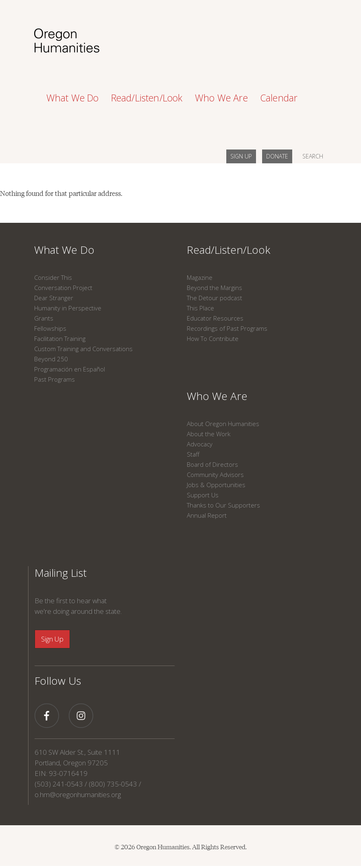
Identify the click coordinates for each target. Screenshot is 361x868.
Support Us (203, 495)
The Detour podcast (214, 298)
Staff (193, 454)
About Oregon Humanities (223, 424)
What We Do (64, 250)
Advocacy (200, 444)
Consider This (53, 277)
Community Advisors (215, 475)
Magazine (200, 277)
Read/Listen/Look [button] (147, 98)
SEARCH (313, 156)
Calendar (279, 98)
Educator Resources (215, 318)
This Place (200, 308)
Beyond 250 (51, 359)
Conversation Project (63, 288)
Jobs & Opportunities (216, 485)
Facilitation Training (60, 338)
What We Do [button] (73, 98)
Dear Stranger (54, 298)
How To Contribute (213, 338)
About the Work (209, 434)
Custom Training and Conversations (83, 349)
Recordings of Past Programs (227, 328)
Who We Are (217, 396)
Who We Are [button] (221, 98)
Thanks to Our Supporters (223, 505)
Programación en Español (70, 369)
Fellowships (50, 328)
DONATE (277, 156)
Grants (44, 318)
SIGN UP (241, 156)
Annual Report (207, 515)
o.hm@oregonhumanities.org (78, 794)
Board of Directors (212, 464)
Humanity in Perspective (68, 308)
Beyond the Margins (214, 288)
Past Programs (55, 379)
